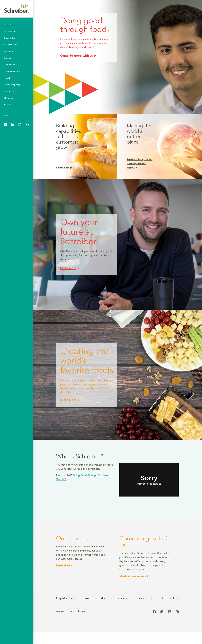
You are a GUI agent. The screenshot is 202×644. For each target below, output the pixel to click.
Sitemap (60, 611)
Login (7, 116)
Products (8, 58)
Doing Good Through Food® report (93, 475)
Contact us (9, 91)
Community (9, 65)
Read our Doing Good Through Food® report (140, 164)
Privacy (7, 105)
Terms (71, 611)
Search (8, 98)
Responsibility (10, 45)
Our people (9, 32)
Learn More (63, 566)
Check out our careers (133, 576)
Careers (8, 25)
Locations (9, 52)
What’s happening (12, 85)
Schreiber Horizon (12, 72)
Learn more (63, 168)
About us (8, 78)
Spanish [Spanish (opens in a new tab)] (61, 480)
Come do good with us (76, 56)
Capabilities (9, 38)
